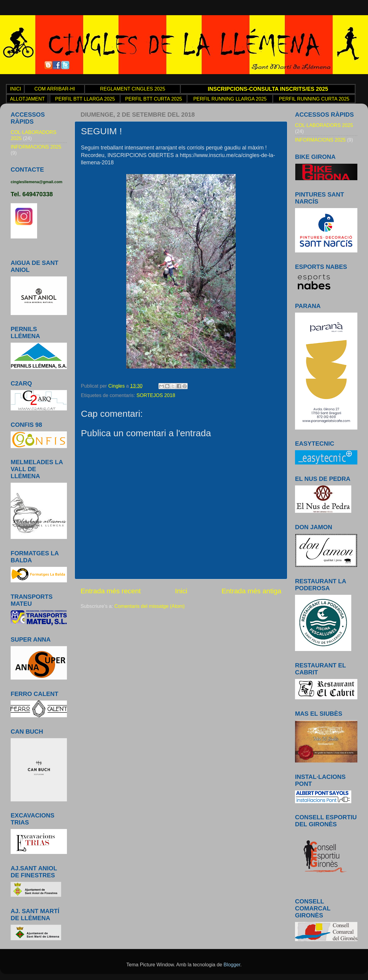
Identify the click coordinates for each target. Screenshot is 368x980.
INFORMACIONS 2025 (36, 147)
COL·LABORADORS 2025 (324, 125)
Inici (181, 591)
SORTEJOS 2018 (156, 395)
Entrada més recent (111, 591)
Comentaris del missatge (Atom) (149, 606)
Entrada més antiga (251, 591)
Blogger (232, 965)
